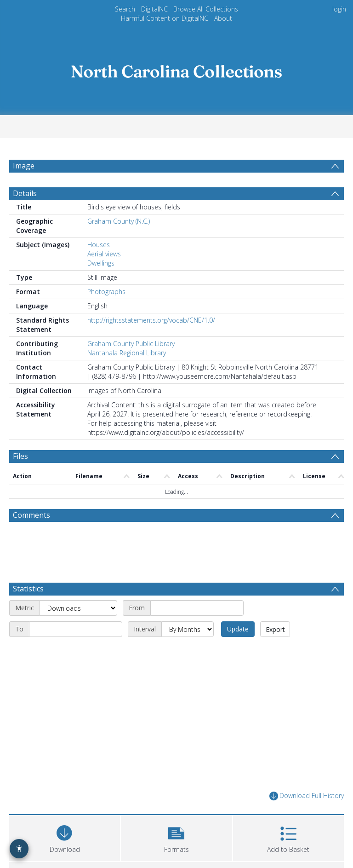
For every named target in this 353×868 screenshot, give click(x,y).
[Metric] (78, 630)
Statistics (28, 611)
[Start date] (197, 630)
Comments (31, 537)
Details (25, 215)
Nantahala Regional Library (127, 375)
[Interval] (188, 651)
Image (24, 166)
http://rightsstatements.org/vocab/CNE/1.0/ (151, 342)
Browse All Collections (206, 9)
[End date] (76, 651)
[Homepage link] (176, 69)
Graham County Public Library (131, 366)
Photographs (106, 314)
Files (20, 478)
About (223, 18)
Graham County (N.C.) (119, 243)
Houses (99, 267)
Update (238, 651)
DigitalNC (154, 9)
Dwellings (101, 285)
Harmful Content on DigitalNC (165, 18)
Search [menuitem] (125, 9)
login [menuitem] (339, 9)
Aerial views (104, 276)
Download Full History (307, 818)
